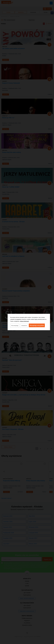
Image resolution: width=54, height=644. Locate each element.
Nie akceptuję (15, 326)
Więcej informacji (24, 321)
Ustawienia (24, 326)
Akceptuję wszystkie (37, 325)
